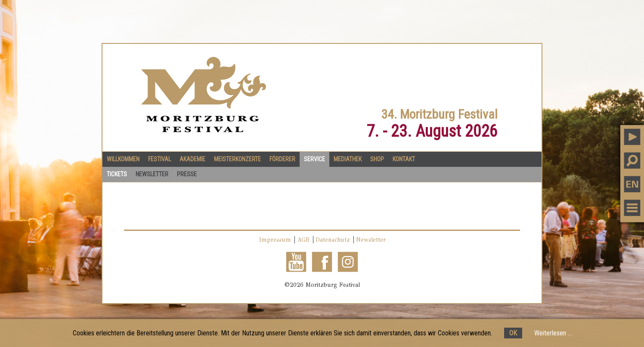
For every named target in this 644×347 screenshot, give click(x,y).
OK (513, 333)
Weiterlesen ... (553, 333)
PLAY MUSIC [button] (632, 137)
